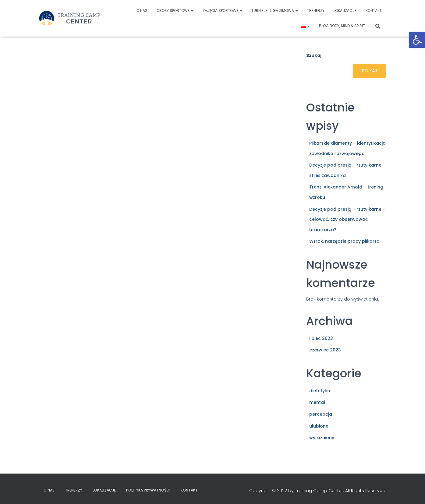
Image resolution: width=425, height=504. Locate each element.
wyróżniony (322, 438)
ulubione (319, 426)
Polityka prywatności (148, 490)
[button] (417, 40)
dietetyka (320, 391)
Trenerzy (316, 11)
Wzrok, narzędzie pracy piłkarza (344, 241)
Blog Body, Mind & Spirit (342, 26)
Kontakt (374, 11)
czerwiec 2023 (325, 350)
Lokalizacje (345, 11)
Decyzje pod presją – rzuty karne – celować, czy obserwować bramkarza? (347, 219)
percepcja (321, 414)
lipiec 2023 (321, 338)
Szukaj (314, 55)
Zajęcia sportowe (222, 11)
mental (317, 402)
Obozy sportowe (175, 11)
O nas (142, 11)
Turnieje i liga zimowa (275, 11)
